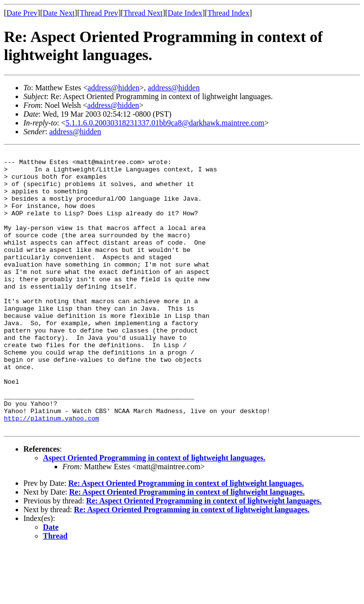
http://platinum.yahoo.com (51, 472)
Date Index (185, 13)
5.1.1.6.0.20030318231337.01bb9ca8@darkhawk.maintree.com (165, 123)
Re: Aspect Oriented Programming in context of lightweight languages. (186, 539)
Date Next (59, 13)
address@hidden (114, 88)
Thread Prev (99, 13)
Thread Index (228, 13)
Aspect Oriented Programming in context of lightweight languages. (154, 513)
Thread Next (143, 13)
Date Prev (22, 13)
